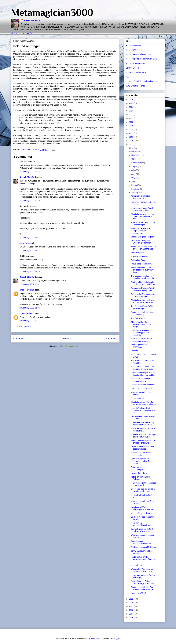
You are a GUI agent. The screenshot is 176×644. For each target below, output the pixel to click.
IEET (128, 77)
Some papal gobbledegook (142, 237)
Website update (138, 253)
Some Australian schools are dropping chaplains (143, 442)
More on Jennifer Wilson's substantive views (142, 340)
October (135, 159)
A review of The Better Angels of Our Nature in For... (143, 436)
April (134, 181)
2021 (132, 118)
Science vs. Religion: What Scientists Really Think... (142, 289)
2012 (132, 148)
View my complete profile (22, 33)
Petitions (135, 351)
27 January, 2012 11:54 (30, 238)
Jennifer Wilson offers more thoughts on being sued (143, 368)
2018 (132, 130)
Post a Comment (24, 326)
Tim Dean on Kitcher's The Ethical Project (142, 307)
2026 (132, 100)
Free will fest (136, 565)
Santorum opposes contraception (139, 468)
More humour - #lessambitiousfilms (140, 524)
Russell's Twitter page (135, 63)
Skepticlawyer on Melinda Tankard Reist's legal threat (143, 403)
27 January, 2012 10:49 (30, 201)
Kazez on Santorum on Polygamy (141, 478)
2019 (132, 126)
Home (66, 339)
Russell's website (133, 45)
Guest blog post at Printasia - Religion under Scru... (143, 490)
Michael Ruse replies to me (143, 513)
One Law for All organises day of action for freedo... (144, 295)
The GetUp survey (139, 318)
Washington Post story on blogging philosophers (142, 570)
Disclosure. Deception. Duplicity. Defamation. (141, 242)
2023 (132, 111)
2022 (132, 114)
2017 (132, 133)
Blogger (116, 638)
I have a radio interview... (142, 264)
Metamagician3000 (52, 12)
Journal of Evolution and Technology (142, 81)
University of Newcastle (136, 72)
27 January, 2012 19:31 (30, 284)
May (133, 178)
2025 (132, 103)
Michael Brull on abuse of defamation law (142, 380)
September (136, 163)
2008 (132, 610)
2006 (132, 618)
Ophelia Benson (27, 313)
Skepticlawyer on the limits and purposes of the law (142, 301)
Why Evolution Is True (135, 86)
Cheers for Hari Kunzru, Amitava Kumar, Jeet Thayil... (141, 324)
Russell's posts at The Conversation (141, 59)
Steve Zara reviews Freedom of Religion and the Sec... (143, 248)
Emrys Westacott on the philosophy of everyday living (142, 270)
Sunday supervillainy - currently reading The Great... (141, 461)
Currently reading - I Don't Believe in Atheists (142, 530)
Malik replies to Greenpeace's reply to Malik (144, 484)
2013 (132, 145)
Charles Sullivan (27, 290)
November (136, 155)
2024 (132, 107)
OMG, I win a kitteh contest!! (143, 389)
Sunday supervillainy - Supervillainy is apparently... (140, 231)
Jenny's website (133, 68)
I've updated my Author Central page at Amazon (142, 582)
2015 (132, 141)
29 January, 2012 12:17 (30, 321)
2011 (132, 599)
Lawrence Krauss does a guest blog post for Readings (141, 333)
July (133, 170)
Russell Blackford (32, 20)
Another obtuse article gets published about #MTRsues (144, 283)
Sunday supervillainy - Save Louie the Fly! (143, 313)
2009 (132, 606)
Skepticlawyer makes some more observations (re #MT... (143, 216)
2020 (132, 122)
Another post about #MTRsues (139, 346)
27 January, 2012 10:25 (30, 172)
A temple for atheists (140, 256)
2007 (132, 614)
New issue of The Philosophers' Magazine (142, 508)
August (135, 166)
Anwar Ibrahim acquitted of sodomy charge (142, 448)
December (136, 152)
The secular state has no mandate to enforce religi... (143, 277)
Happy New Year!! (139, 593)
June (134, 174)
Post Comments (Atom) (71, 346)
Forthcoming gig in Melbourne (144, 547)
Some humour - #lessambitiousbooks (141, 542)
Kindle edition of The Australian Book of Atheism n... (143, 559)
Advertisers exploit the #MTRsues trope (140, 197)
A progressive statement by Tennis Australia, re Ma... (143, 424)
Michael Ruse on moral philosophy (141, 454)
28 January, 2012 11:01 (30, 308)
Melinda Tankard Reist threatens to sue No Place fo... (143, 410)
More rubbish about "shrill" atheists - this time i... (142, 209)
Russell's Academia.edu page (139, 54)
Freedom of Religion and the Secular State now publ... (143, 374)
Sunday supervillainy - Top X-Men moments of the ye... (143, 588)
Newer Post (19, 339)
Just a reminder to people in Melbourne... (143, 430)
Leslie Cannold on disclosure (143, 385)
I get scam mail (137, 398)
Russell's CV (132, 50)
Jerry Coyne (25, 243)
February (135, 189)
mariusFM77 (96, 638)
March (134, 185)
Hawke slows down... (140, 473)
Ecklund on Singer (139, 260)
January (135, 193)
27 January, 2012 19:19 (30, 271)
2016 (132, 137)
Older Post (112, 339)
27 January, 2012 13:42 (30, 250)
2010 (132, 603)
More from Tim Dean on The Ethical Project (143, 224)
